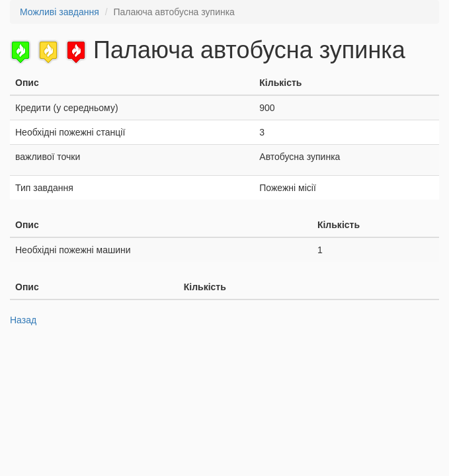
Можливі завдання (60, 12)
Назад (23, 320)
